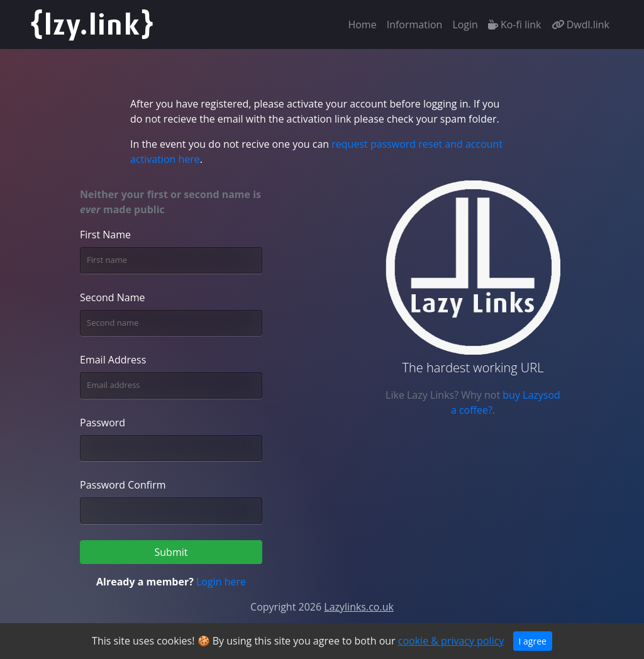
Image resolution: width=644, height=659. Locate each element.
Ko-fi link (515, 25)
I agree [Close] (533, 641)
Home (364, 24)
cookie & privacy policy (451, 641)
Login (465, 25)
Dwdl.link (581, 25)
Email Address (113, 360)
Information (415, 25)
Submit (171, 552)
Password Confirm (123, 485)
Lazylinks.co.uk (359, 607)
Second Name (113, 297)
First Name (105, 235)
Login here (221, 582)
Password (103, 423)
